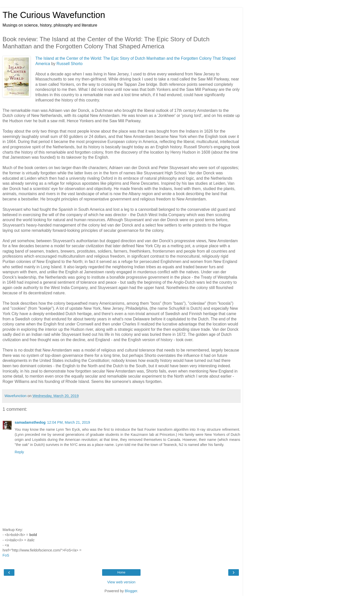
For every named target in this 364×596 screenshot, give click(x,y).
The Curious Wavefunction (54, 15)
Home (121, 572)
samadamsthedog (30, 422)
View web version (121, 582)
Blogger (131, 591)
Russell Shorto (70, 64)
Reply (19, 452)
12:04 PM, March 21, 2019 (69, 422)
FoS (6, 555)
